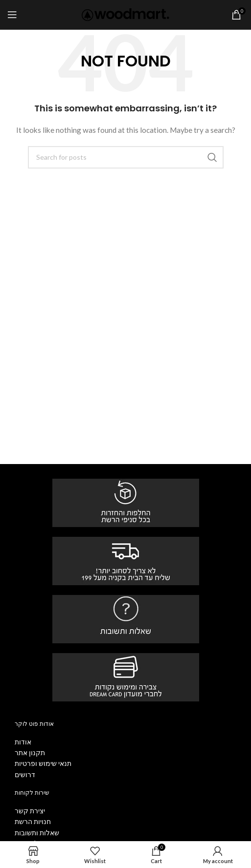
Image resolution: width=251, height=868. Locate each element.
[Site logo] (125, 14)
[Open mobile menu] (12, 15)
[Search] (126, 157)
